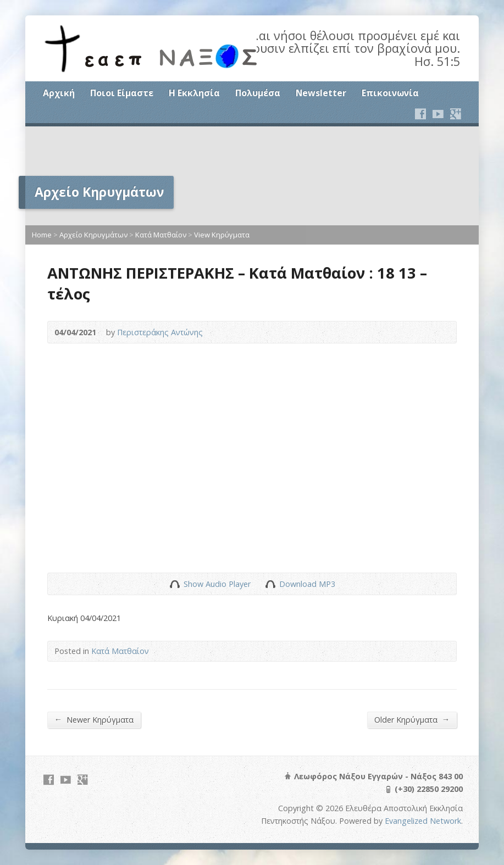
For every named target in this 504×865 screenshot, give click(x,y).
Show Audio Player (175, 584)
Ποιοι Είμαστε (122, 93)
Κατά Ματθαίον (161, 235)
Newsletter (321, 93)
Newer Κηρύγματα (94, 719)
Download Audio (270, 584)
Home (42, 235)
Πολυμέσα (258, 93)
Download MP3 (307, 584)
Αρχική (59, 93)
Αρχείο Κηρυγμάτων (93, 235)
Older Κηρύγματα (412, 719)
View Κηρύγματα (222, 235)
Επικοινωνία (390, 93)
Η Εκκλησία (194, 93)
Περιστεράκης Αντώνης (160, 332)
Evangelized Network (423, 821)
